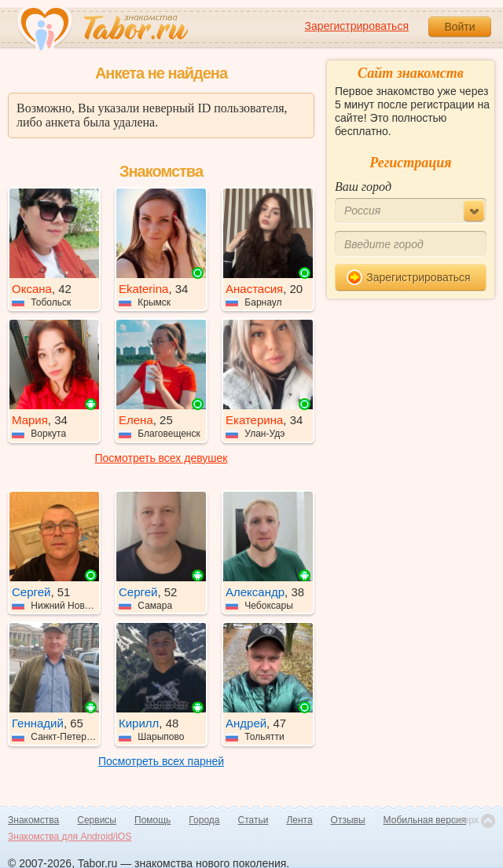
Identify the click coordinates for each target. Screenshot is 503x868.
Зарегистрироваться (357, 26)
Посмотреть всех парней (161, 761)
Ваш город (363, 187)
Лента (299, 820)
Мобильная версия (425, 820)
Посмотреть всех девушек (162, 458)
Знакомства (33, 820)
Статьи (253, 820)
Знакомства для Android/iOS (70, 837)
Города (204, 820)
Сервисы (97, 820)
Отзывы (348, 820)
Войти (459, 27)
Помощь (152, 820)
